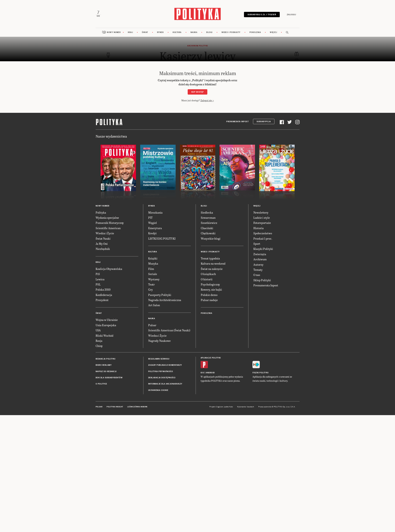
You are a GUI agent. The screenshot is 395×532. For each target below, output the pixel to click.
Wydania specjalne (107, 218)
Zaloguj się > (207, 100)
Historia (258, 228)
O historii (207, 279)
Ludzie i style (262, 218)
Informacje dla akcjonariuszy (165, 384)
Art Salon (154, 305)
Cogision (220, 407)
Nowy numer (114, 32)
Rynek (160, 32)
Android (210, 373)
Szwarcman (208, 218)
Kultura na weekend (213, 263)
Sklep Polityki (262, 280)
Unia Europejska (106, 325)
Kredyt (152, 233)
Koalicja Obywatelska (109, 269)
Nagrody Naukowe (159, 341)
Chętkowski (208, 233)
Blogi (209, 32)
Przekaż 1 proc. (263, 238)
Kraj (130, 32)
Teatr (151, 284)
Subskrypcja (264, 122)
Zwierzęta (260, 254)
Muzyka (153, 263)
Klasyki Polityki (263, 249)
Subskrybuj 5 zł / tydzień (262, 15)
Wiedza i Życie (105, 233)
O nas (257, 275)
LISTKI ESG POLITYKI (162, 238)
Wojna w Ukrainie (107, 320)
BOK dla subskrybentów (109, 378)
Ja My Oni (102, 244)
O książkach (208, 274)
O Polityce (101, 384)
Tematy (258, 270)
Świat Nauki (103, 238)
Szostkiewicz (209, 223)
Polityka (101, 212)
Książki (153, 258)
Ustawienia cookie (158, 390)
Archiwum (260, 259)
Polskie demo (209, 295)
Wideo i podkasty (231, 32)
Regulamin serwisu (159, 359)
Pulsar (152, 325)
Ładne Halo (228, 407)
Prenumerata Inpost (237, 122)
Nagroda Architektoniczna (165, 300)
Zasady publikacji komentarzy (165, 365)
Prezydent (102, 300)
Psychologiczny (210, 284)
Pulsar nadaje (209, 300)
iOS (202, 373)
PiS (98, 274)
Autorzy (258, 264)
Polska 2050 (103, 289)
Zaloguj (291, 15)
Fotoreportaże (262, 223)
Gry (150, 289)
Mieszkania (155, 212)
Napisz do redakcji (106, 371)
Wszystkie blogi (211, 238)
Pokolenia (255, 32)
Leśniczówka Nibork (137, 407)
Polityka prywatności (161, 371)
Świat (145, 32)
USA (98, 330)
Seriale (153, 274)
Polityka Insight (115, 407)
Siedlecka (207, 212)
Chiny (99, 346)
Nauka (194, 32)
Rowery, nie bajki (211, 289)
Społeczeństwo (263, 233)
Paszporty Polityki (160, 295)
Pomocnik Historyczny (110, 223)
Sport (257, 244)
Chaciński (207, 228)
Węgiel (153, 223)
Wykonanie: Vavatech (246, 407)
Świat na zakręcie (212, 269)
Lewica (100, 279)
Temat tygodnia (210, 258)
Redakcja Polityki (106, 359)
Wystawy (154, 279)
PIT (150, 218)
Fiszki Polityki (261, 373)
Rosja (99, 341)
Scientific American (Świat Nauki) (169, 330)
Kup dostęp (198, 92)
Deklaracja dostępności (162, 378)
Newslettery (261, 212)
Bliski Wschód (104, 336)
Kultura (177, 32)
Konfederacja (104, 295)
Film (151, 269)
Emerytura (155, 228)
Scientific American (108, 228)
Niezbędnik (103, 249)
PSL (98, 284)
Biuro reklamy (104, 365)
